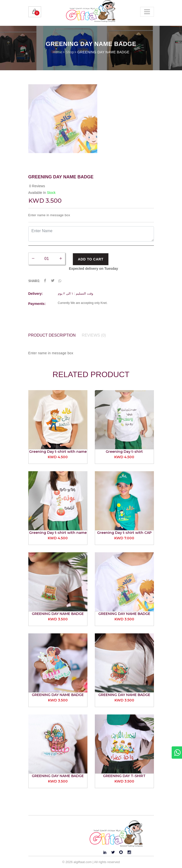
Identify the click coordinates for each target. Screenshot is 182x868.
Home (58, 52)
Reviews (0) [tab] (94, 335)
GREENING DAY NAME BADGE (103, 52)
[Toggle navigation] (147, 12)
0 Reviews (37, 186)
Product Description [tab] (52, 335)
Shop (70, 52)
